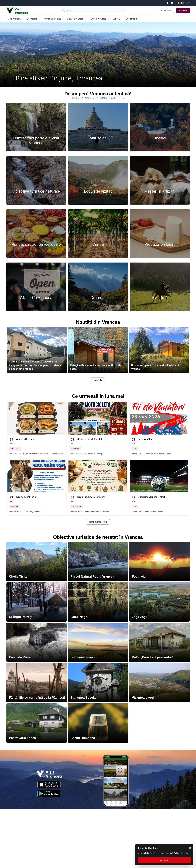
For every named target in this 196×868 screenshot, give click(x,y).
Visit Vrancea (15, 19)
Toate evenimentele (98, 522)
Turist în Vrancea (99, 19)
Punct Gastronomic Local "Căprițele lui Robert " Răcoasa (44, 454)
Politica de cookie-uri (183, 853)
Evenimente (133, 19)
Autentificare (166, 11)
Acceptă (164, 860)
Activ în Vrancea (76, 19)
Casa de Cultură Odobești (93, 454)
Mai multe (98, 380)
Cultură (117, 19)
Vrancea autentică (53, 19)
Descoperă (33, 19)
